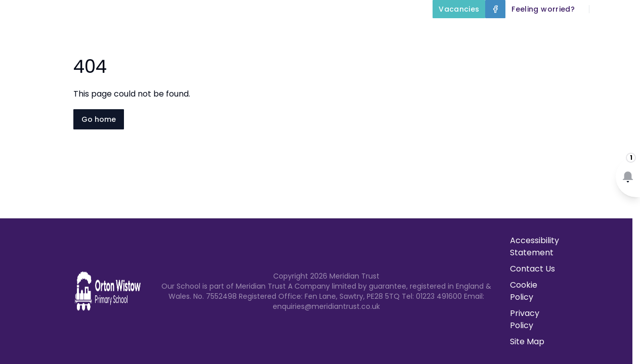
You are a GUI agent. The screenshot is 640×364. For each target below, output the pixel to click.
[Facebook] (495, 9)
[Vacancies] (459, 9)
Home (243, 32)
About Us (301, 32)
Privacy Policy (525, 319)
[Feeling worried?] (543, 9)
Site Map (527, 342)
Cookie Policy (524, 291)
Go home (99, 119)
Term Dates (546, 57)
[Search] (603, 9)
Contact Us (610, 57)
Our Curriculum (483, 32)
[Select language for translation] (624, 9)
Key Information (386, 32)
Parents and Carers (586, 32)
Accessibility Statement (535, 246)
